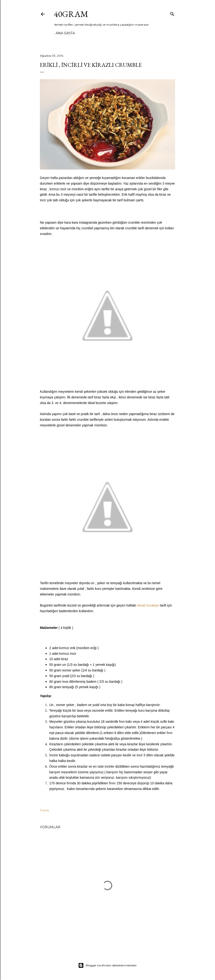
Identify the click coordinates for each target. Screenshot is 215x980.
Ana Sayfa (65, 33)
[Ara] (172, 13)
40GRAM (71, 14)
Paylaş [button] (44, 810)
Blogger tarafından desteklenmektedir (107, 965)
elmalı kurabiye (148, 605)
